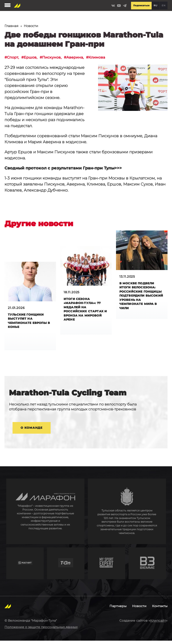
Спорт (14, 58)
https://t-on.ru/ (66, 566)
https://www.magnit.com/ (25, 566)
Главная (12, 26)
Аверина (83, 58)
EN (163, 5)
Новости (32, 26)
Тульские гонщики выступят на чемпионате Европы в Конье (30, 322)
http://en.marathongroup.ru (45, 515)
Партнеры (118, 609)
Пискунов (57, 58)
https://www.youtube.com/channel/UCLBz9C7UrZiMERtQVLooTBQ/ (119, 6)
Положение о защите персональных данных (41, 630)
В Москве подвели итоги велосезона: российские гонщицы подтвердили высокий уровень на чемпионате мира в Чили (142, 297)
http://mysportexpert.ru (106, 566)
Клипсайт (158, 624)
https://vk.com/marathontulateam (113, 6)
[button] (133, 88)
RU (155, 5)
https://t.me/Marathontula (125, 6)
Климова (108, 58)
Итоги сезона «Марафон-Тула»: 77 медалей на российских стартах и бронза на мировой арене (85, 310)
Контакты (160, 609)
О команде (32, 431)
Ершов (33, 58)
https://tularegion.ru (127, 515)
